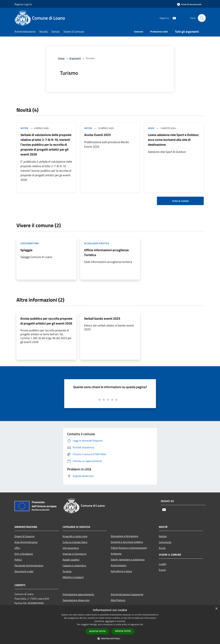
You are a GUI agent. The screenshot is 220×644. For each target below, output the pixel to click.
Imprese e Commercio (74, 554)
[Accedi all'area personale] (189, 4)
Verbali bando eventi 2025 (102, 318)
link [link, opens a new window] (141, 624)
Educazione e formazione (124, 536)
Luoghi (163, 564)
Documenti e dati (24, 571)
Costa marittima (30, 243)
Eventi (162, 570)
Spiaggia (26, 250)
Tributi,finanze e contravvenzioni (129, 548)
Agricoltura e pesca (121, 571)
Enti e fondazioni (24, 554)
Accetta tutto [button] (97, 631)
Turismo (67, 571)
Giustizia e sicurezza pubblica (127, 542)
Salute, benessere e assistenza (128, 559)
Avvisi (151, 128)
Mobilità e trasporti (73, 577)
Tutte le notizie (180, 201)
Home (61, 58)
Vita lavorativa (71, 548)
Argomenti (75, 58)
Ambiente (116, 554)
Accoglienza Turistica (97, 243)
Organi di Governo (24, 536)
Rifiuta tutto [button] (123, 631)
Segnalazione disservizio (76, 600)
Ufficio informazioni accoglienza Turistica (106, 252)
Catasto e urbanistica (74, 565)
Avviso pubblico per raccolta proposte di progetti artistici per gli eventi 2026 (46, 321)
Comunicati (165, 542)
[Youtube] (173, 18)
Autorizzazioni (119, 565)
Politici (18, 560)
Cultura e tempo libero (75, 542)
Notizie (24, 128)
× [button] (216, 609)
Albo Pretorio (118, 600)
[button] (110, 638)
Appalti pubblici (71, 560)
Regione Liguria (23, 4)
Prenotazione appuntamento (78, 594)
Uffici (17, 548)
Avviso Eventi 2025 (97, 135)
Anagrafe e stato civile (75, 536)
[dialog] (110, 625)
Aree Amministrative (26, 542)
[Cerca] (202, 18)
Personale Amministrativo (29, 565)
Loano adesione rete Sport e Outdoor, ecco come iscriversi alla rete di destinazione (174, 140)
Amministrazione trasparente (127, 594)
